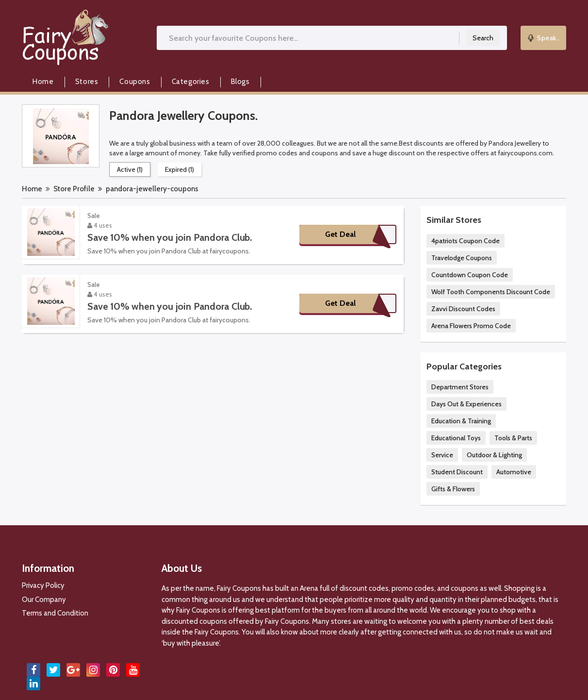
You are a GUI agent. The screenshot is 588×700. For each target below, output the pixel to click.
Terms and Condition (55, 613)
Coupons (135, 82)
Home (43, 82)
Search (483, 38)
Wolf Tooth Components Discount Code (491, 292)
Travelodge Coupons (462, 258)
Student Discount (457, 472)
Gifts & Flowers (453, 489)
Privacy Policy (43, 585)
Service (442, 455)
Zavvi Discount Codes (463, 309)
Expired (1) (180, 169)
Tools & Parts (513, 438)
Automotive (514, 472)
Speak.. (543, 38)
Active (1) (130, 169)
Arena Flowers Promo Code (471, 326)
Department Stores (460, 387)
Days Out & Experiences (466, 404)
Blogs (240, 82)
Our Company (44, 600)
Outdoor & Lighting (494, 455)
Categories (191, 82)
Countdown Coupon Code (470, 275)
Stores (87, 82)
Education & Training (461, 421)
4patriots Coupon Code (465, 241)
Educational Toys (456, 438)
